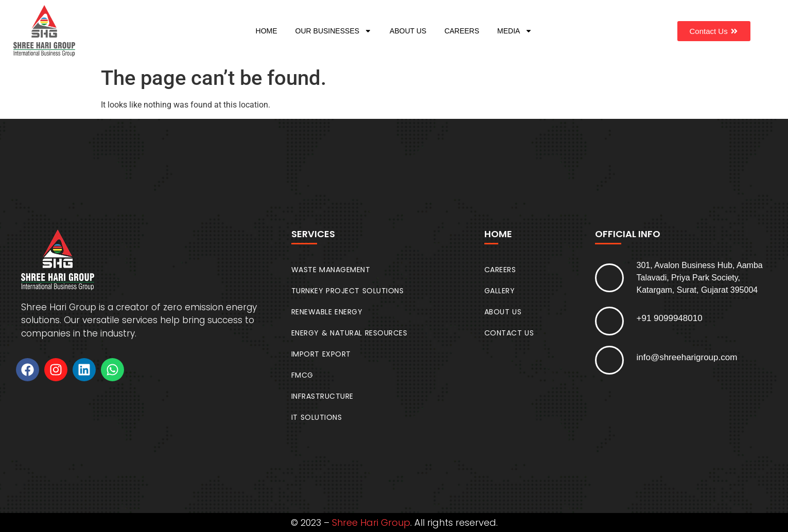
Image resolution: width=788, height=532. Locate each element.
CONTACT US (509, 333)
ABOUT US (408, 31)
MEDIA (515, 31)
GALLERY (500, 291)
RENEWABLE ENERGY (327, 312)
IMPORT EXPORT (321, 354)
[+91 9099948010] (609, 321)
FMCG (302, 375)
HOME (267, 31)
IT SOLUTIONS (317, 417)
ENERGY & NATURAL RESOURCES (349, 333)
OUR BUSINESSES (334, 31)
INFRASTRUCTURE (322, 396)
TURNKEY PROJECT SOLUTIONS (348, 291)
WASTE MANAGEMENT (331, 270)
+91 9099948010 (670, 318)
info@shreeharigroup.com (687, 357)
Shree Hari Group (371, 522)
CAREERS (462, 31)
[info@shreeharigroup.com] (609, 360)
